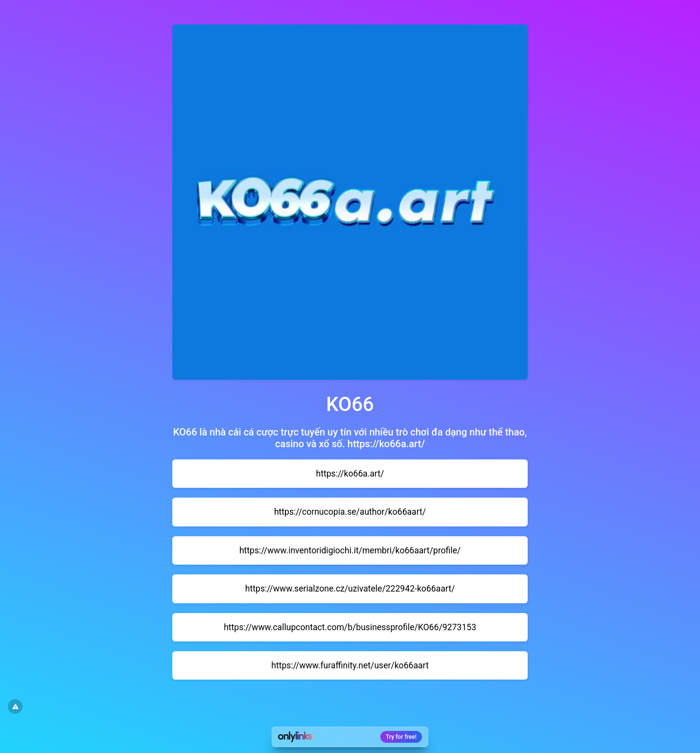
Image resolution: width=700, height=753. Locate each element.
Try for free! (401, 737)
